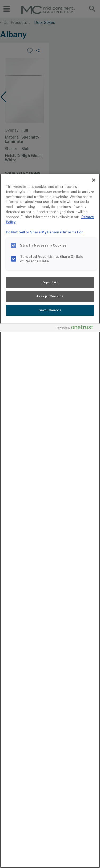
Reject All (50, 282)
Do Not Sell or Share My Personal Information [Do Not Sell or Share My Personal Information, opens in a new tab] (45, 232)
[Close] (94, 180)
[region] (50, 521)
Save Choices (50, 310)
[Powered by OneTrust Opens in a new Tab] (77, 328)
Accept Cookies (50, 296)
